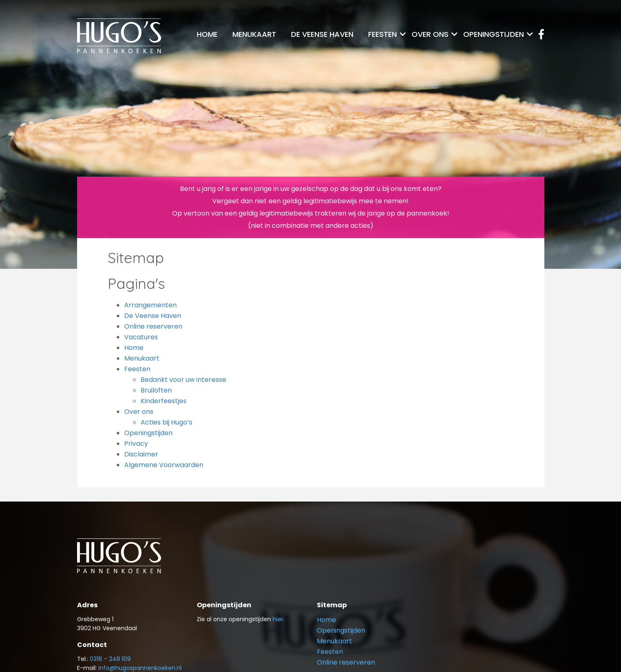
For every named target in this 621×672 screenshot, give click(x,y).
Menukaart (254, 34)
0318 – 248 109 (110, 659)
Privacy (136, 444)
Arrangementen (150, 305)
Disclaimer (141, 454)
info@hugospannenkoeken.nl (140, 668)
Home (207, 34)
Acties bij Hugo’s (166, 422)
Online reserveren (153, 326)
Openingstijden (494, 34)
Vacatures (141, 337)
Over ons (430, 34)
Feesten (382, 34)
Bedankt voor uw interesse (183, 380)
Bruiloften (156, 390)
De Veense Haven (322, 34)
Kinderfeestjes (164, 401)
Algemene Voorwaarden (164, 465)
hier (278, 619)
